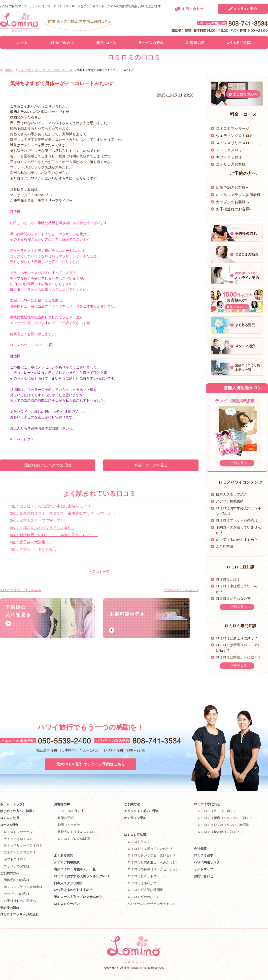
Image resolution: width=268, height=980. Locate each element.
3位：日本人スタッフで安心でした (39, 520)
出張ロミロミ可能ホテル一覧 (75, 869)
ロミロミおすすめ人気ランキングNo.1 (83, 876)
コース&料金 (9, 825)
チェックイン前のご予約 (142, 811)
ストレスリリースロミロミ (238, 143)
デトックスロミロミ (233, 150)
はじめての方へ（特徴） (18, 811)
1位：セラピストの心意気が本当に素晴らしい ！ (51, 506)
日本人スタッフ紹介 (232, 494)
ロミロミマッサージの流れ (237, 520)
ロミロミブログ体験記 (74, 839)
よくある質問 (64, 855)
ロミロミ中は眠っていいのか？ (150, 849)
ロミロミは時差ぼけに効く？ (218, 832)
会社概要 (200, 849)
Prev (212, 434)
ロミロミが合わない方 (233, 598)
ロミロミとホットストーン (147, 876)
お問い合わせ (203, 876)
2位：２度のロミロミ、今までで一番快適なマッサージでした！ (63, 513)
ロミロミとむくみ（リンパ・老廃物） (225, 825)
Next (262, 434)
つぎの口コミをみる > (181, 590)
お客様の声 (62, 804)
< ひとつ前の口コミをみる (21, 590)
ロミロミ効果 (10, 818)
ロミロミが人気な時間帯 (145, 890)
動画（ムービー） (70, 825)
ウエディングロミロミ (234, 136)
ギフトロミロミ (229, 157)
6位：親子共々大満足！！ (31, 542)
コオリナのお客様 (231, 164)
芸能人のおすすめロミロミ (77, 832)
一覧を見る (239, 463)
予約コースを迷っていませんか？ (78, 897)
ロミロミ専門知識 (207, 804)
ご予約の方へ (10, 873)
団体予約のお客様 (17, 880)
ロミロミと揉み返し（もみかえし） (153, 862)
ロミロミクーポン (67, 904)
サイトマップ (203, 869)
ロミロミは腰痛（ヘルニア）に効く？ (225, 818)
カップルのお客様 (17, 894)
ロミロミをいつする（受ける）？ (152, 855)
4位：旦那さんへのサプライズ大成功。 (43, 528)
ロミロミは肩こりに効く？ (237, 638)
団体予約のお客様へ (233, 187)
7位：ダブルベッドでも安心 (33, 549)
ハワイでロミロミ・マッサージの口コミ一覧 (45, 70)
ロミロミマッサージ (233, 128)
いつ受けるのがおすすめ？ (237, 540)
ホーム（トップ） (13, 804)
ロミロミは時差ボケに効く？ (238, 657)
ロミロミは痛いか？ (142, 883)
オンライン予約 (135, 818)
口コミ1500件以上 (71, 811)
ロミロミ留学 (203, 855)
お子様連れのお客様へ (234, 209)
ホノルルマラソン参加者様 (238, 195)
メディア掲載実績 (230, 501)
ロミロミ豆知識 (135, 835)
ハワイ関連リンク (207, 862)
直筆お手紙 (66, 818)
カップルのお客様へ (233, 202)
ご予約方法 (225, 546)
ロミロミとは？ (228, 579)
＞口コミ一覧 (99, 572)
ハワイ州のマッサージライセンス (152, 904)
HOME (9, 70)
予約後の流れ (10, 908)
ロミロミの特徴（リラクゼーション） (155, 869)
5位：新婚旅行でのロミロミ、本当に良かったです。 (54, 535)
